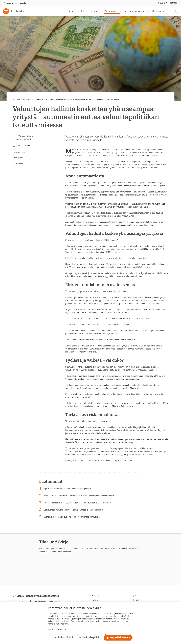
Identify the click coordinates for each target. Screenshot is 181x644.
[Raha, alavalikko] (77, 11)
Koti (82, 11)
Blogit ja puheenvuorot (134, 11)
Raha (71, 11)
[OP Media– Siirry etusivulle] (15, 11)
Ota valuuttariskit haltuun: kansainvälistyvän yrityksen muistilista (105, 460)
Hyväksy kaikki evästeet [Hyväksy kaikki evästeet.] (118, 637)
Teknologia (18, 163)
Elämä (94, 11)
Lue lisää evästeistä (56, 630)
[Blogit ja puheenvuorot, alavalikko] (149, 11)
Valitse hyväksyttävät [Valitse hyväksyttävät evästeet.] (90, 637)
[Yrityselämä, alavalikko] (119, 11)
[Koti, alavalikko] (88, 11)
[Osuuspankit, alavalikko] (168, 11)
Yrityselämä (110, 11)
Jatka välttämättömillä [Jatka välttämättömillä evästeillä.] (62, 637)
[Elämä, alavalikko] (101, 11)
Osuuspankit (158, 11)
